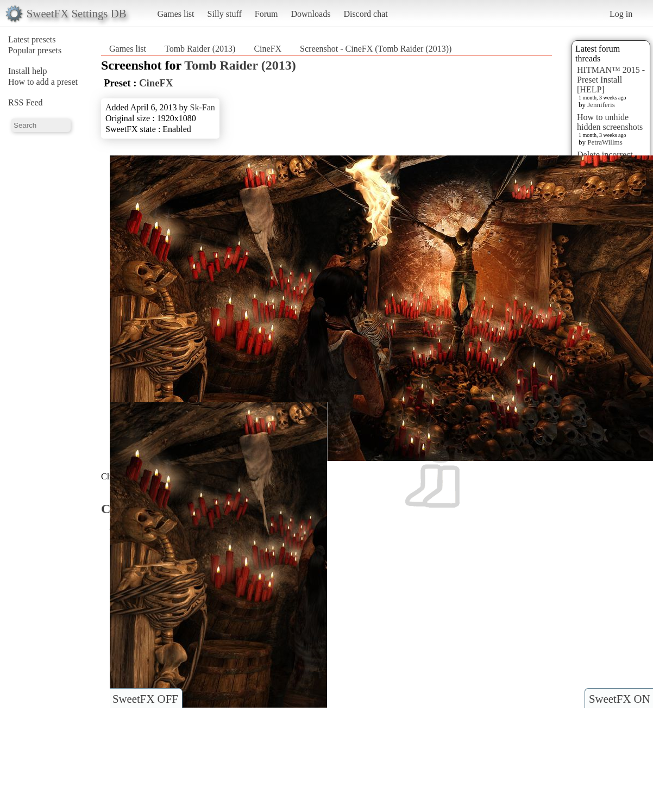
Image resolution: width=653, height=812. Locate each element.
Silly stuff (225, 14)
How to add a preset (43, 82)
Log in (621, 14)
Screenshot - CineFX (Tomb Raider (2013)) (376, 49)
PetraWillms (605, 142)
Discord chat (365, 14)
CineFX (268, 49)
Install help (28, 71)
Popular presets (35, 50)
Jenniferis (601, 105)
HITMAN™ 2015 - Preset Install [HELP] (611, 80)
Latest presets (32, 39)
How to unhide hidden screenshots (610, 122)
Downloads (310, 14)
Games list (176, 14)
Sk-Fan (203, 107)
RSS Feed (26, 102)
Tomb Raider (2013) (200, 49)
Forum (266, 14)
